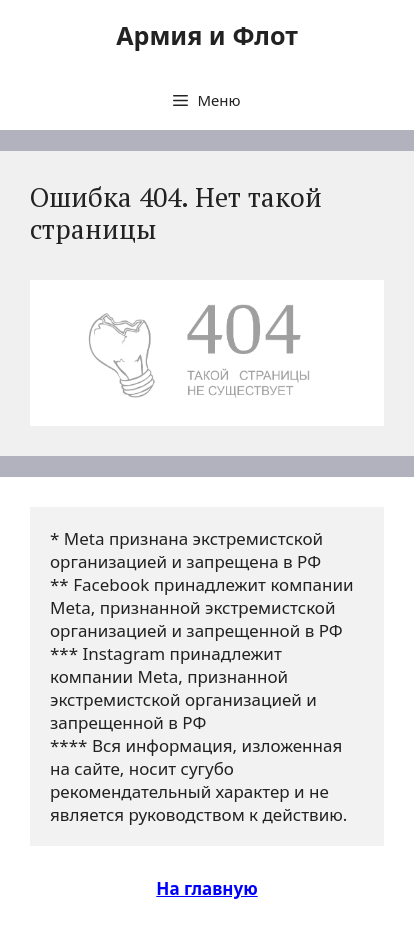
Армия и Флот (207, 35)
